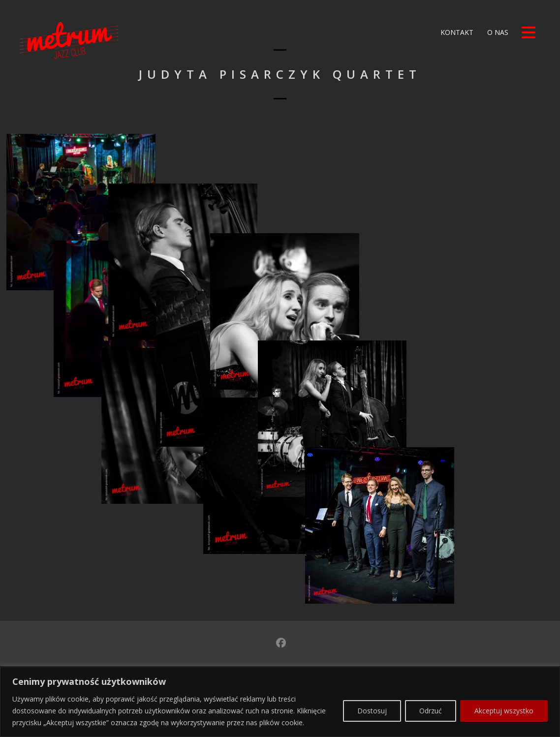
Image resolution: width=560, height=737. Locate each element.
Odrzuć (431, 711)
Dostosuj (372, 711)
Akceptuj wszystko (504, 711)
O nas (497, 32)
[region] (280, 702)
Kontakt (456, 32)
